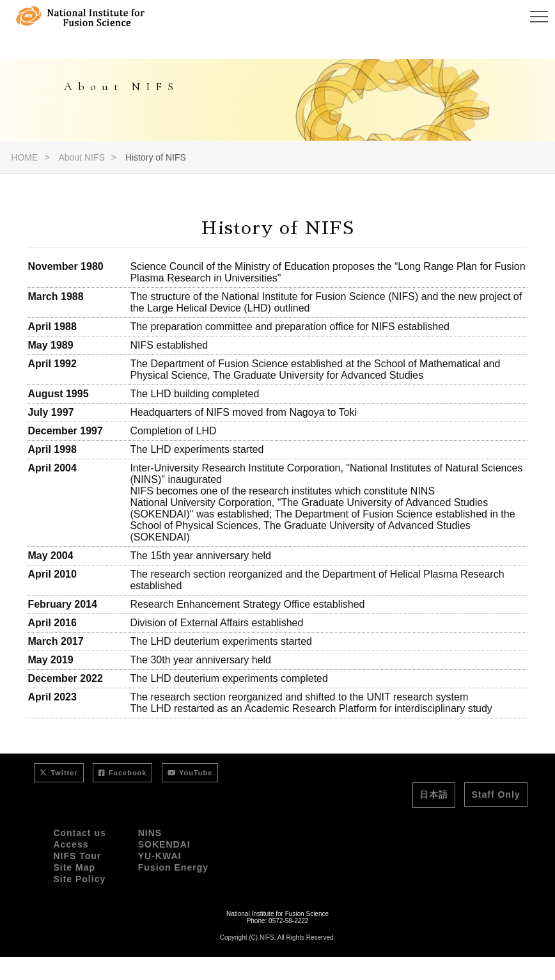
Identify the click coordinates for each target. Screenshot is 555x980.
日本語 (434, 794)
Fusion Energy (173, 867)
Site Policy (79, 879)
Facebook (122, 773)
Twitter (59, 773)
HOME (24, 157)
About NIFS (81, 157)
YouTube (190, 773)
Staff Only (496, 794)
